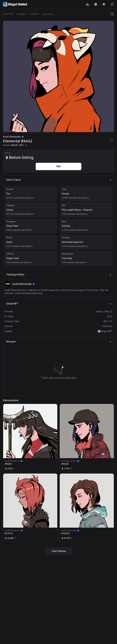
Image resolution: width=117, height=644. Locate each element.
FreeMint (34, 14)
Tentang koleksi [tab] (59, 275)
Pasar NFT (8, 14)
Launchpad (48, 14)
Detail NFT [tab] (59, 304)
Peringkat (22, 14)
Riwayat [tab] (59, 342)
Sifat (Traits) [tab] (59, 180)
